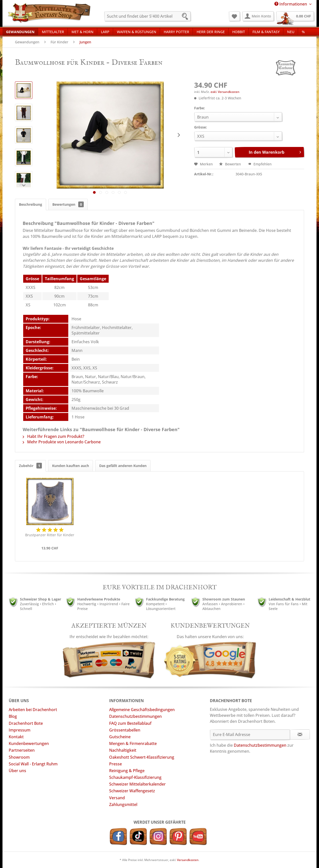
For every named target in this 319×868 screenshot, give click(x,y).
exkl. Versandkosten (225, 92)
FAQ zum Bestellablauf (130, 723)
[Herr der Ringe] (211, 32)
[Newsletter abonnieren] (300, 734)
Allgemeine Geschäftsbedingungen (142, 710)
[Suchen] (186, 17)
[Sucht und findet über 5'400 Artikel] (147, 16)
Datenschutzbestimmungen (135, 716)
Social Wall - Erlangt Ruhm (33, 764)
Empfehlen (260, 164)
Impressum (20, 730)
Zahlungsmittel (123, 804)
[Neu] (291, 32)
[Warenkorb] (295, 16)
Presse (116, 764)
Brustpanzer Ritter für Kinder (50, 535)
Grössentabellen (125, 730)
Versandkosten (188, 860)
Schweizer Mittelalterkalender (137, 784)
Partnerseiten (22, 750)
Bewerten (231, 164)
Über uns (17, 771)
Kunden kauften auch (71, 466)
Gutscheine (120, 737)
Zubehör (30, 466)
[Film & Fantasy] (266, 32)
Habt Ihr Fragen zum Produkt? (53, 436)
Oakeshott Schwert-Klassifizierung (142, 757)
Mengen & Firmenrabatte (133, 743)
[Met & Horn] (82, 32)
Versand (117, 798)
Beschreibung (31, 204)
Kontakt (16, 737)
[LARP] (105, 32)
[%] (303, 32)
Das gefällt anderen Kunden (123, 466)
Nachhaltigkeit (123, 750)
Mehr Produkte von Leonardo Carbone (62, 442)
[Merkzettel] (234, 16)
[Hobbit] (239, 32)
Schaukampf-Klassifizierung (135, 777)
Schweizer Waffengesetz (132, 791)
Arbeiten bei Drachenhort (33, 710)
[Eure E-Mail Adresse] (250, 734)
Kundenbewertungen (29, 743)
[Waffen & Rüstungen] (137, 32)
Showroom (19, 757)
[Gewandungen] (20, 32)
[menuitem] (147, 16)
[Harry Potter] (176, 32)
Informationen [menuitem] (291, 4)
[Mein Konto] (258, 16)
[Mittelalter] (53, 32)
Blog (13, 716)
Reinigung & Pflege (127, 771)
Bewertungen (68, 204)
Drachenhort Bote (26, 723)
